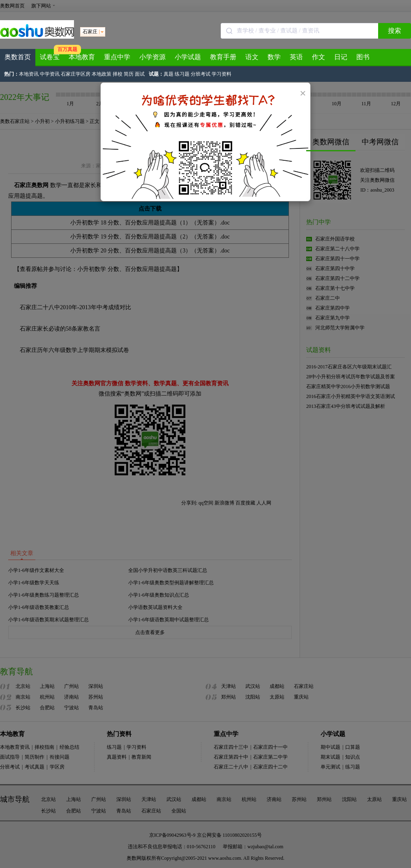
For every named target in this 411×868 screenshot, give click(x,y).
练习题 (182, 74)
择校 (118, 74)
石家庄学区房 (76, 74)
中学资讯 (50, 74)
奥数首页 (18, 57)
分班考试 (201, 74)
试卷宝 (50, 57)
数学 (274, 57)
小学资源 (152, 57)
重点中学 (117, 57)
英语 (296, 57)
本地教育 (82, 57)
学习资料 (222, 74)
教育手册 (223, 57)
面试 (140, 74)
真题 (169, 74)
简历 (129, 74)
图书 (363, 57)
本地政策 (102, 74)
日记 (341, 57)
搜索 (395, 31)
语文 (252, 57)
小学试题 (188, 57)
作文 (319, 57)
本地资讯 (29, 74)
